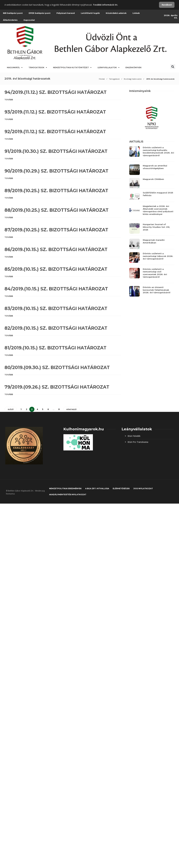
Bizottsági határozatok (133, 79)
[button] (173, 67)
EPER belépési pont (40, 13)
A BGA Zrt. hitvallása (97, 489)
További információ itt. (105, 5)
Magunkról (15, 68)
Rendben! (167, 5)
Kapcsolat (29, 20)
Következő (71, 409)
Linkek (136, 13)
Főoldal (102, 79)
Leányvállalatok (109, 68)
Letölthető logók (90, 13)
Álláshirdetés (10, 20)
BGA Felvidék (134, 436)
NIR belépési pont (13, 13)
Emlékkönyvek (134, 67)
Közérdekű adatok (116, 13)
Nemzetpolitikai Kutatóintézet (72, 68)
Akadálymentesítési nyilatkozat (68, 495)
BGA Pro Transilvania (138, 442)
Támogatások (38, 68)
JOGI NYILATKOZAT (143, 489)
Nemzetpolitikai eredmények (65, 489)
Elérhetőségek (121, 489)
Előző (11, 409)
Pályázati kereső (66, 13)
